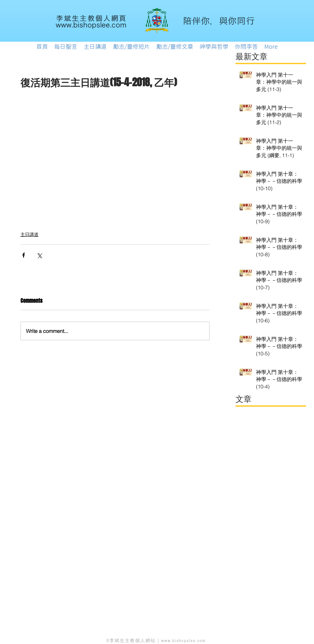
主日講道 (29, 234)
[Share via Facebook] (24, 255)
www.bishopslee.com (184, 641)
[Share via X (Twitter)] (39, 255)
